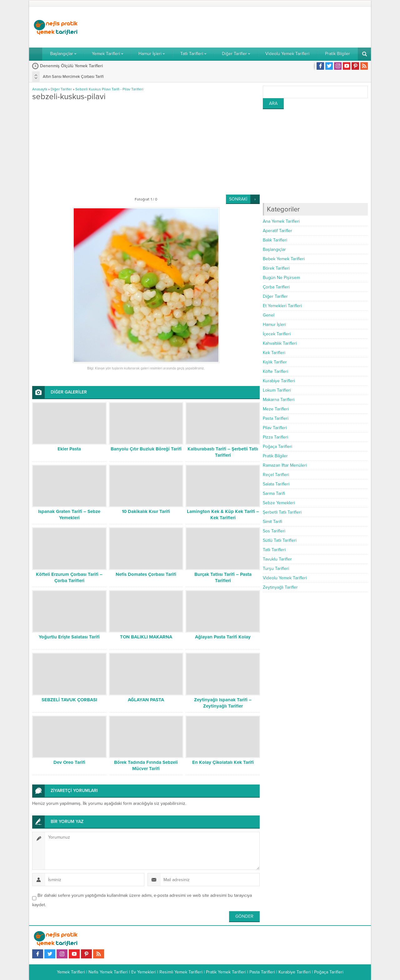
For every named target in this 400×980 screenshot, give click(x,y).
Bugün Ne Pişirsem (281, 278)
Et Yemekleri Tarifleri (282, 306)
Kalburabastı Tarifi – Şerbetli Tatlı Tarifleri (223, 452)
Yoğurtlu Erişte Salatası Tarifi (69, 637)
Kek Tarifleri (274, 353)
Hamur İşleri (274, 325)
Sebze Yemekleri (279, 503)
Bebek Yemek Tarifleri (284, 259)
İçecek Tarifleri (277, 334)
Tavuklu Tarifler (277, 559)
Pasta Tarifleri (276, 418)
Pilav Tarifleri (275, 428)
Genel (269, 315)
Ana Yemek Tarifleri (281, 221)
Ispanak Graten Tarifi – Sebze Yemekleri (69, 515)
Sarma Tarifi (274, 493)
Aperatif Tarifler (277, 231)
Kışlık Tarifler (275, 362)
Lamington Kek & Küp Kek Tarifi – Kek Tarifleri (223, 515)
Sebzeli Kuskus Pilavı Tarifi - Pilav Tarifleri (109, 89)
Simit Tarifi (272, 522)
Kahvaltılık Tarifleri (280, 343)
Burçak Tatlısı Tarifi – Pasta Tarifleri (223, 577)
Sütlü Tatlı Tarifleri (280, 540)
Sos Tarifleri (274, 531)
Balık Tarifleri (275, 240)
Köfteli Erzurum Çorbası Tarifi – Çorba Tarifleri (69, 577)
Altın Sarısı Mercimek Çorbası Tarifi (73, 77)
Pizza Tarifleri (275, 437)
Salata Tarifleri (276, 484)
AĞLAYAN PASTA (146, 700)
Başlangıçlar (274, 249)
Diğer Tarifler (61, 89)
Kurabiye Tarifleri (279, 381)
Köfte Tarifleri (275, 371)
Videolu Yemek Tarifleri (285, 578)
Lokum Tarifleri (277, 390)
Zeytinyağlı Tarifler (280, 587)
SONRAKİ (238, 199)
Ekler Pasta (69, 449)
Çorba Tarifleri (276, 287)
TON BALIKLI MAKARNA (146, 637)
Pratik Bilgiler (275, 456)
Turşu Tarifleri (276, 569)
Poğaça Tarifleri (277, 447)
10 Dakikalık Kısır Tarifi (146, 511)
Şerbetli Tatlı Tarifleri (282, 512)
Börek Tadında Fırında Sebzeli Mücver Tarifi (146, 765)
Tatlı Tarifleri (274, 550)
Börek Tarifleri (276, 268)
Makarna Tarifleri (279, 400)
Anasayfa (40, 89)
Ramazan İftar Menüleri (285, 465)
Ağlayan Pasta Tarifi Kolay (223, 637)
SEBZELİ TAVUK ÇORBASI (69, 700)
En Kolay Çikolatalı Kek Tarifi (223, 762)
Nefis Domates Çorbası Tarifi (146, 574)
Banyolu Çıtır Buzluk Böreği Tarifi (146, 449)
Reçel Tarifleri (276, 475)
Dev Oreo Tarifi (69, 762)
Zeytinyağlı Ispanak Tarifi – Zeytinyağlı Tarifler (223, 703)
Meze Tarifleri (276, 409)
